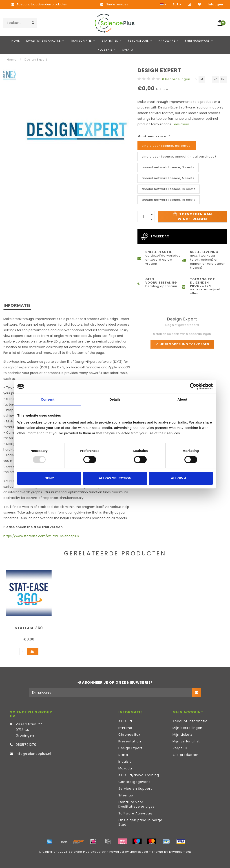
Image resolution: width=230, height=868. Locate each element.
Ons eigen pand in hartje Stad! (140, 822)
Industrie (104, 50)
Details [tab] (115, 399)
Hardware (167, 41)
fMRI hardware (197, 41)
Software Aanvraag (135, 813)
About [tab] (182, 399)
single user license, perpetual (167, 146)
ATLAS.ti (125, 721)
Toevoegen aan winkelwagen (192, 216)
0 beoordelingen (176, 79)
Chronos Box (129, 735)
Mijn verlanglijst (186, 741)
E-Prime (125, 728)
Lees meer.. (182, 124)
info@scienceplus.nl (33, 754)
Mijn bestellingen (187, 728)
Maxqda (125, 768)
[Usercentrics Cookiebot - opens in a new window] (193, 386)
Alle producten (186, 755)
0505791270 (26, 745)
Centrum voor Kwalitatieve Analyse (137, 804)
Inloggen (216, 4)
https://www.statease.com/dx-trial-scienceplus (41, 536)
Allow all (181, 478)
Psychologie (138, 41)
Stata (123, 755)
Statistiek (110, 41)
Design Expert (130, 748)
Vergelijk (180, 748)
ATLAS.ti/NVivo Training (139, 775)
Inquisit (125, 762)
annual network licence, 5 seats (168, 178)
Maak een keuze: (154, 136)
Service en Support (135, 789)
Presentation (130, 741)
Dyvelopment (180, 852)
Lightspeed (139, 852)
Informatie (17, 305)
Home (16, 41)
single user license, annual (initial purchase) (179, 157)
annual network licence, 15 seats (169, 200)
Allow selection (115, 478)
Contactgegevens (134, 782)
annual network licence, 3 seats (168, 167)
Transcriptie (81, 41)
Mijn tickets (183, 735)
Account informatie (190, 721)
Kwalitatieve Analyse (43, 41)
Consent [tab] (48, 399)
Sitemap (126, 795)
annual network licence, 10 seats (169, 189)
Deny (49, 478)
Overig (128, 50)
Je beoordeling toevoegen (182, 344)
